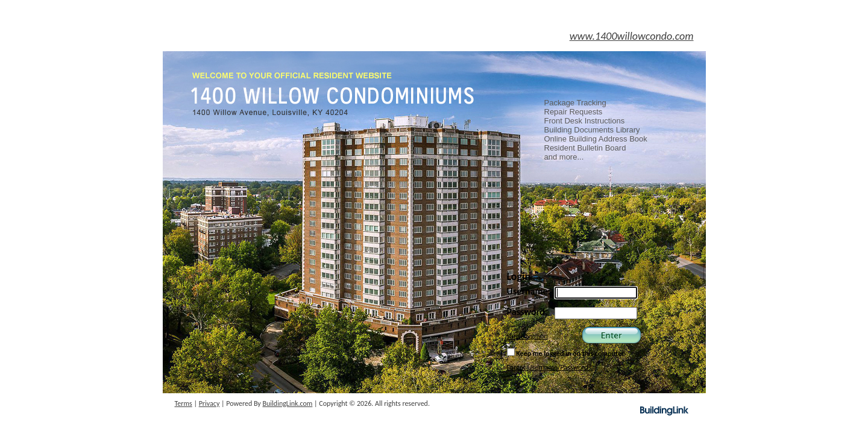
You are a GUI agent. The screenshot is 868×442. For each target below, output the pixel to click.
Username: (529, 291)
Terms (184, 403)
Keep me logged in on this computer (566, 353)
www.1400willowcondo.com (632, 36)
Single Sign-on (527, 336)
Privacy (209, 403)
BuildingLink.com (288, 403)
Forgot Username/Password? (549, 367)
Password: (527, 312)
